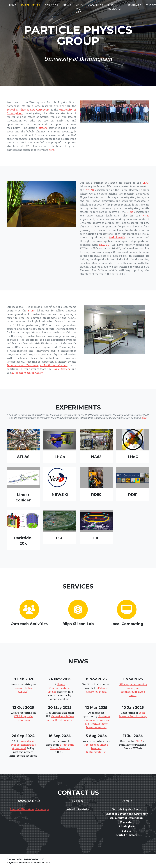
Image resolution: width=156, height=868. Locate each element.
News (67, 6)
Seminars (134, 6)
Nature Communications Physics (58, 688)
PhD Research (115, 8)
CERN (146, 183)
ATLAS (90, 190)
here (51, 150)
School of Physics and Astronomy (28, 110)
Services (51, 6)
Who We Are (80, 10)
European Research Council (28, 373)
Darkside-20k (117, 237)
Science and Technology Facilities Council (37, 365)
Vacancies (96, 6)
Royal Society (61, 369)
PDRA (139, 741)
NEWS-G (104, 245)
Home (12, 6)
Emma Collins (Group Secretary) (29, 809)
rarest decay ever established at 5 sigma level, (23, 745)
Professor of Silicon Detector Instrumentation (96, 748)
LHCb (130, 212)
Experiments (31, 6)
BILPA (32, 310)
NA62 (146, 215)
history (43, 128)
